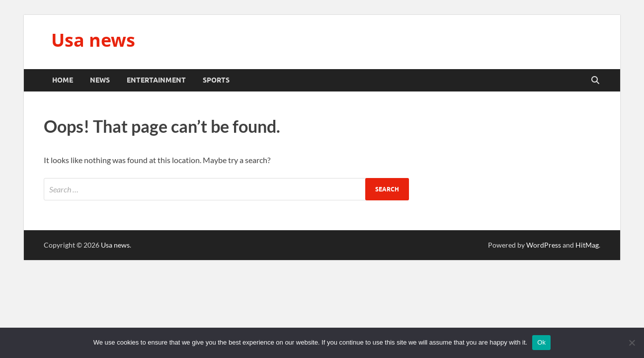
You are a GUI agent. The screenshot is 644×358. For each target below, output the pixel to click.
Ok (541, 342)
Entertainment (156, 80)
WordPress (544, 245)
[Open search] (595, 81)
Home (63, 80)
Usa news (93, 40)
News (100, 80)
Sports (216, 80)
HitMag (587, 245)
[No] (632, 343)
